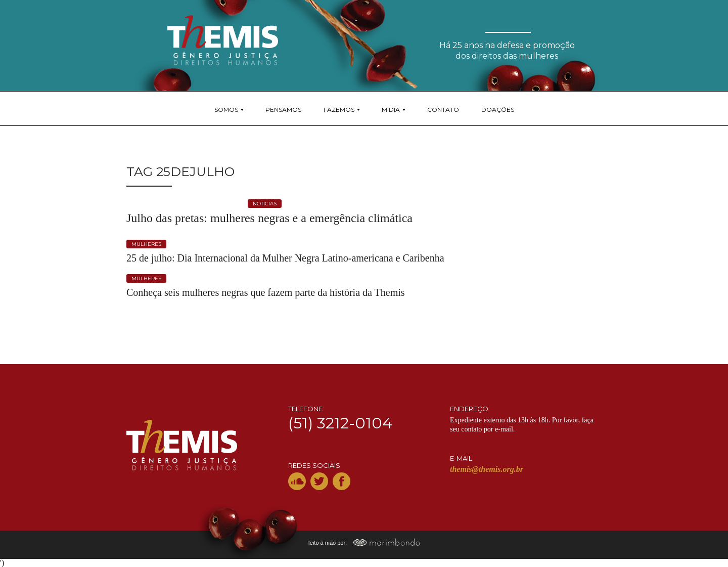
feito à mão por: (364, 543)
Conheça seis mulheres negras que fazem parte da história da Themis (266, 292)
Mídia (391, 110)
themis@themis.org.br (487, 469)
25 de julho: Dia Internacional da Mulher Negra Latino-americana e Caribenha (285, 258)
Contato (443, 110)
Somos (226, 110)
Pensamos (283, 110)
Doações (498, 110)
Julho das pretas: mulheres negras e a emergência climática (269, 218)
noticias (265, 204)
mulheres (146, 244)
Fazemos (339, 110)
